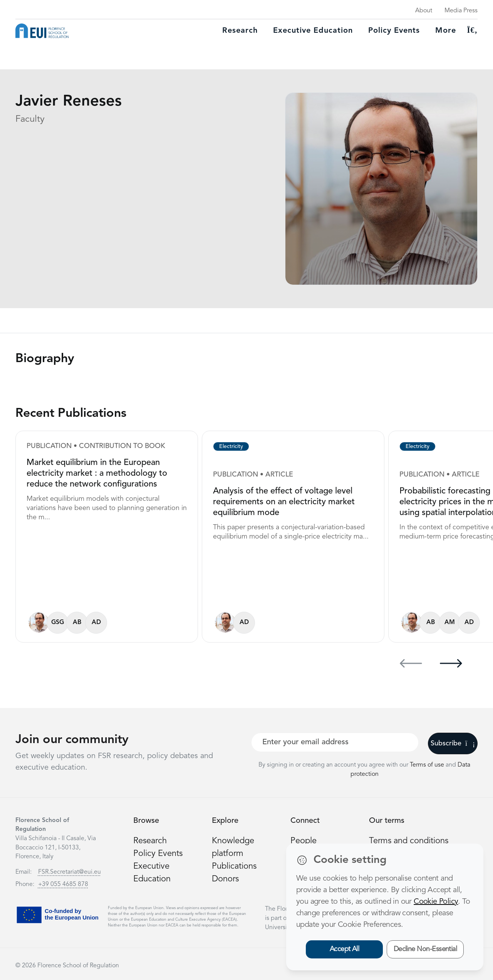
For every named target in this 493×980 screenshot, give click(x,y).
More (446, 31)
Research (240, 31)
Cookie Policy (436, 902)
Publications (234, 866)
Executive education (313, 31)
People (304, 841)
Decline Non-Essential (425, 949)
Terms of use (428, 765)
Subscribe (453, 743)
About (424, 11)
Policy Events (394, 31)
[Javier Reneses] (39, 622)
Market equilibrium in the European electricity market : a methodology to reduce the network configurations (97, 473)
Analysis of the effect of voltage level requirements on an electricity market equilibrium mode (284, 502)
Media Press (461, 11)
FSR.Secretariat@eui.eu (70, 872)
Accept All (345, 949)
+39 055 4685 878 (63, 884)
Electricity (231, 446)
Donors (225, 879)
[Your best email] (335, 742)
